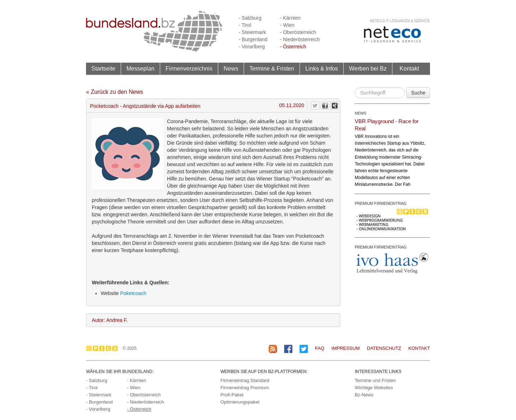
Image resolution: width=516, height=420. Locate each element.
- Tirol (245, 25)
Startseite (103, 68)
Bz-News (364, 395)
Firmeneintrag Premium (245, 388)
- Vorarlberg (252, 47)
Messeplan (140, 68)
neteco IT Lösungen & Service (400, 21)
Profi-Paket (232, 395)
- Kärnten (290, 18)
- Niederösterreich (300, 39)
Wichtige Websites (374, 388)
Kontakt (409, 68)
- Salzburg (250, 18)
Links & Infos (322, 68)
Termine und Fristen (375, 380)
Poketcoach (133, 293)
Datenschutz (384, 348)
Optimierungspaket (240, 402)
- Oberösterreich (298, 32)
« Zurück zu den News (114, 92)
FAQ (320, 348)
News (231, 68)
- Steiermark (252, 32)
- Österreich (293, 47)
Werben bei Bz (368, 68)
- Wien (287, 25)
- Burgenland (253, 39)
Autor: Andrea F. (110, 320)
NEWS (360, 113)
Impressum (346, 348)
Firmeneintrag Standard (245, 380)
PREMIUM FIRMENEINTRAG (381, 203)
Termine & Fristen (272, 68)
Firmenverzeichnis (189, 68)
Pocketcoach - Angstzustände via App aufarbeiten (145, 106)
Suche (418, 93)
